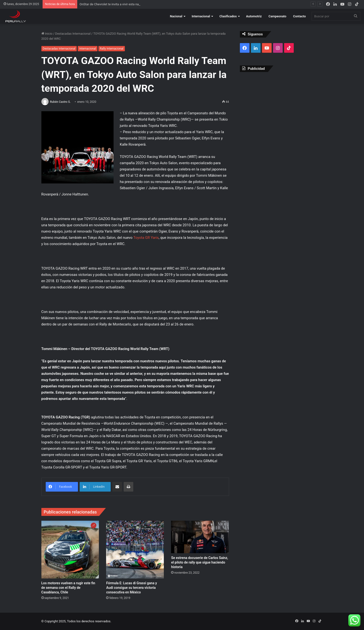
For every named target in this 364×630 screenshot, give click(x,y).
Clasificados (228, 16)
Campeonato (277, 16)
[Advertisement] (281, 110)
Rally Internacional (112, 49)
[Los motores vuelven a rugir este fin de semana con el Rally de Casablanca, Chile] (70, 550)
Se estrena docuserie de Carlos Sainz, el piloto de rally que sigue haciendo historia (199, 562)
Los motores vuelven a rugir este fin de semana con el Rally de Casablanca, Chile (68, 588)
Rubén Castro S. (60, 102)
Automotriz (254, 16)
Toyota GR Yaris (146, 238)
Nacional (176, 16)
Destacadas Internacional (73, 34)
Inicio (47, 34)
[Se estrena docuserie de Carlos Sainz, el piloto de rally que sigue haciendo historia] (200, 537)
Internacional (201, 16)
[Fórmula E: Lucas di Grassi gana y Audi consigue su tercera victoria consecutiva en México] (135, 550)
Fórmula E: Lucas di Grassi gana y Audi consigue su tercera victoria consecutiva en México (131, 588)
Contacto (299, 16)
